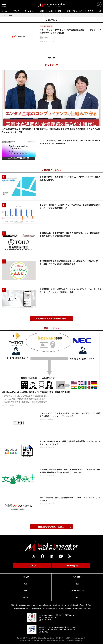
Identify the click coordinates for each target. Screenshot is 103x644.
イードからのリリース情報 (82, 608)
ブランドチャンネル (75, 11)
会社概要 (68, 608)
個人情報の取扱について (22, 608)
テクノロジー (30, 11)
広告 (42, 11)
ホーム (4, 11)
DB (100, 11)
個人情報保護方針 (38, 608)
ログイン (32, 565)
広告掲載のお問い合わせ (76, 605)
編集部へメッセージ (60, 605)
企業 (51, 11)
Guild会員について (45, 605)
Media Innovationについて (28, 605)
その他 (91, 11)
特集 (60, 11)
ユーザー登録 (71, 565)
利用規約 (89, 605)
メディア (16, 11)
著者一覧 (14, 605)
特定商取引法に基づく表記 (55, 608)
